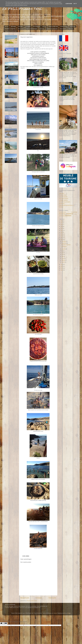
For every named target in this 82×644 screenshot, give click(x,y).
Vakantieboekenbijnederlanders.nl (66, 205)
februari (64, 260)
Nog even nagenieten (66, 245)
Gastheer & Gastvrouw (52, 29)
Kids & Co (71, 29)
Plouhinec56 (62, 204)
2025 (62, 223)
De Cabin (20, 26)
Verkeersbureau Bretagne (65, 202)
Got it (75, 4)
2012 (62, 270)
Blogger (69, 613)
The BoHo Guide (63, 195)
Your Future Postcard (64, 198)
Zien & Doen (21, 29)
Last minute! (64, 247)
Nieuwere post (25, 598)
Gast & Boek (63, 29)
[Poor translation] (5, 623)
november (64, 241)
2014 (62, 266)
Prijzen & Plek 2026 (53, 26)
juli (62, 251)
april (63, 256)
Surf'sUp (76, 214)
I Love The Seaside (63, 197)
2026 (62, 221)
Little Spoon (62, 193)
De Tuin (44, 26)
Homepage (39, 598)
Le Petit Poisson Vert (22, 9)
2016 (62, 240)
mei (63, 255)
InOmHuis (70, 214)
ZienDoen (68, 216)
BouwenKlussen (63, 212)
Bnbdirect (61, 207)
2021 (62, 230)
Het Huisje (13, 26)
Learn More (69, 4)
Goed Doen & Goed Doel (11, 31)
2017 (62, 238)
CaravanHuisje (74, 212)
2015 (62, 264)
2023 (62, 227)
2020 (62, 232)
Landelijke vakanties (63, 200)
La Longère (28, 26)
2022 (62, 228)
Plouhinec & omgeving (10, 29)
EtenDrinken (62, 214)
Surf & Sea (73, 26)
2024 (62, 225)
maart (63, 258)
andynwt (55, 613)
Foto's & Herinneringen (32, 29)
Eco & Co (42, 29)
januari (63, 262)
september (64, 243)
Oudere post (52, 598)
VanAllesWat (62, 216)
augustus (64, 249)
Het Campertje (36, 26)
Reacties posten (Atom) (32, 601)
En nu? (7, 26)
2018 (62, 236)
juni (63, 253)
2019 (62, 234)
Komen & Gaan (64, 26)
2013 (62, 268)
